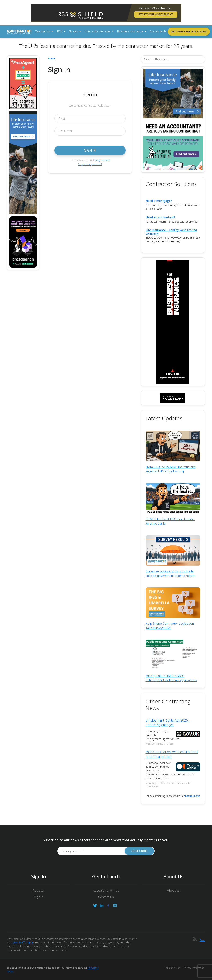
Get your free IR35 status (189, 31)
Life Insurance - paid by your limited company (171, 232)
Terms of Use (172, 968)
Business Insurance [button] (130, 31)
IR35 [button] (60, 31)
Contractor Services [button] (98, 31)
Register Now (103, 160)
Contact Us (106, 897)
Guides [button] (74, 31)
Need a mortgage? (159, 201)
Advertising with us (106, 891)
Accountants (158, 31)
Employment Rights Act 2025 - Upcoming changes (168, 723)
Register (39, 891)
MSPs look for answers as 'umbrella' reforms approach (172, 754)
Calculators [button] (43, 31)
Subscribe (139, 851)
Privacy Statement (194, 968)
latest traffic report (23, 943)
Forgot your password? (90, 164)
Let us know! (193, 796)
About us (173, 891)
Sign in (39, 897)
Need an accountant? (160, 217)
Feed (202, 940)
